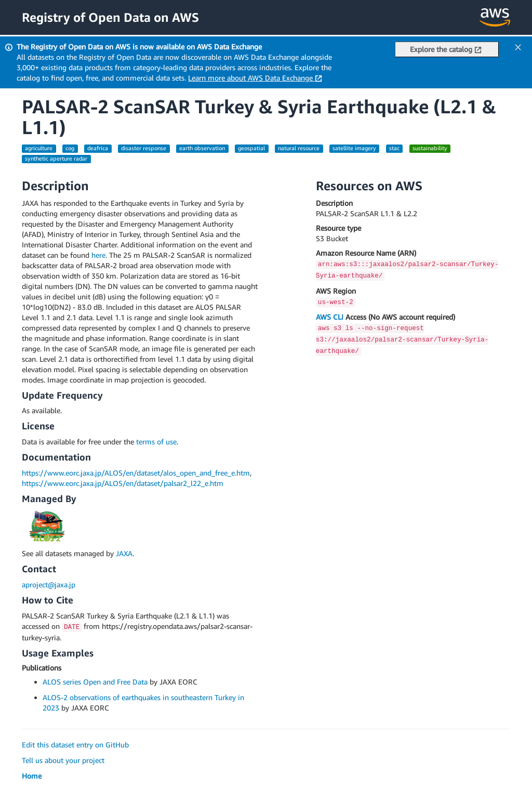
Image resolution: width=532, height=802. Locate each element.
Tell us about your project (63, 760)
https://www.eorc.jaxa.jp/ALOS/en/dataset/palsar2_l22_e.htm (123, 483)
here (98, 255)
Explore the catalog (446, 49)
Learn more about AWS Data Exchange (255, 78)
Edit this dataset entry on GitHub (75, 745)
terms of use (156, 442)
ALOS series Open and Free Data (95, 682)
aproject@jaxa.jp (49, 584)
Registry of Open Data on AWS (110, 17)
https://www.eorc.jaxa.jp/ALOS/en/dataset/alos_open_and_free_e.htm (136, 473)
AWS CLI (330, 317)
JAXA (124, 553)
